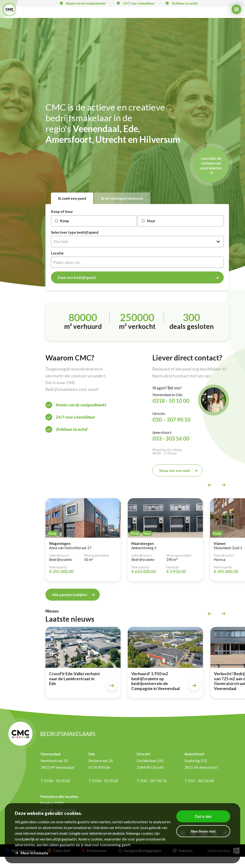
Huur (146, 221)
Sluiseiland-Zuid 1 (228, 548)
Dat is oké (203, 816)
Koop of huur (62, 212)
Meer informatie (34, 853)
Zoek (77, 277)
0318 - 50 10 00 (171, 401)
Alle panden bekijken (70, 594)
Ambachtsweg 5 (144, 548)
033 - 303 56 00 (171, 439)
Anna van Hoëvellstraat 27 (70, 548)
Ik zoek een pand (72, 198)
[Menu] (236, 9)
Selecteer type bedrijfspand (75, 232)
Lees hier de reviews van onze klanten (211, 163)
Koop (60, 221)
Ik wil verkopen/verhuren (122, 198)
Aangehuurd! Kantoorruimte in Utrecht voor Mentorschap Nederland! (25, 680)
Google (74, 833)
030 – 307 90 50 (171, 420)
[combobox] (137, 242)
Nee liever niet (203, 831)
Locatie (57, 253)
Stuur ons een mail (174, 470)
